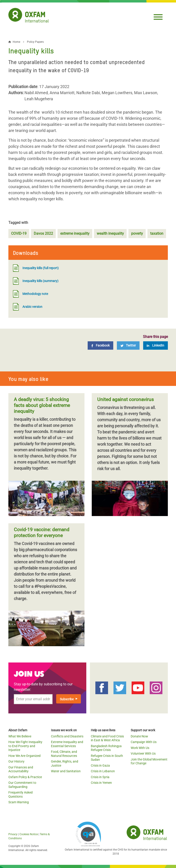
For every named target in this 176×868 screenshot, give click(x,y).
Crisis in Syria (100, 777)
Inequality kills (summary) (36, 281)
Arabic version (28, 307)
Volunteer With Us (143, 753)
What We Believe (20, 736)
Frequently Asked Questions (20, 794)
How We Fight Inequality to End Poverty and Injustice (25, 746)
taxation (157, 233)
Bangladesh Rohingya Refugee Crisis (106, 748)
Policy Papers (35, 42)
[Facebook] (100, 346)
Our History (16, 761)
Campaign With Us (144, 742)
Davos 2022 (43, 233)
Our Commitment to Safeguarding (22, 785)
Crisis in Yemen (101, 783)
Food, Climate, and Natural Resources (64, 754)
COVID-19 (19, 233)
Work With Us (140, 748)
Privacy (13, 834)
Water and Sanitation (66, 771)
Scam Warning (19, 802)
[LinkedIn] (156, 346)
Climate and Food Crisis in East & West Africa (107, 738)
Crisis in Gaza (100, 765)
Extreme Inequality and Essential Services (67, 744)
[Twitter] (128, 346)
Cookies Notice (29, 834)
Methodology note (30, 294)
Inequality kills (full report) (36, 268)
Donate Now (139, 736)
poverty (137, 233)
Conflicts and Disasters (67, 736)
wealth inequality (110, 233)
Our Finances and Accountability (21, 769)
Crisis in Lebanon (103, 771)
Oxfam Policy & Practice (25, 777)
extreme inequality (75, 233)
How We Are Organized (24, 756)
